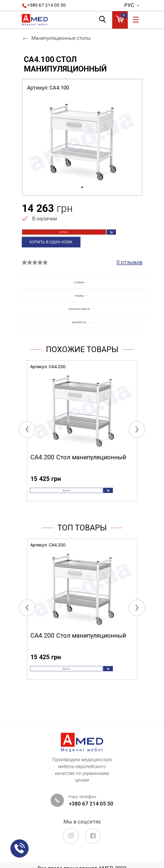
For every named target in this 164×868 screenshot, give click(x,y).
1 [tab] (82, 188)
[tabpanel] (82, 140)
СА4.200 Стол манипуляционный (78, 466)
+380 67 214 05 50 (47, 5)
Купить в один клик (51, 250)
